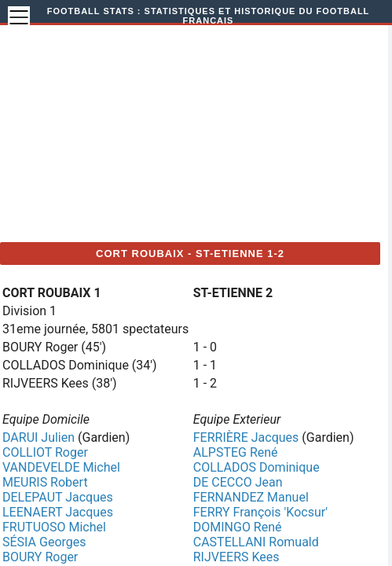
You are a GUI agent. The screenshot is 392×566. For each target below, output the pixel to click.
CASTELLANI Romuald (256, 542)
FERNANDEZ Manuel (251, 497)
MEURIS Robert (45, 482)
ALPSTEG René (236, 452)
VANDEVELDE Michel (61, 467)
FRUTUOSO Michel (54, 527)
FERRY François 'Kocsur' (260, 512)
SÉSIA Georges (44, 542)
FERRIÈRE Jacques (246, 437)
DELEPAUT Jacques (58, 497)
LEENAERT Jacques (58, 512)
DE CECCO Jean (238, 482)
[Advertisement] (209, 131)
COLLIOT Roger (45, 452)
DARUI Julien (38, 437)
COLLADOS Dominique (256, 467)
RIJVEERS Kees (236, 557)
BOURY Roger (40, 557)
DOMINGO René (238, 527)
